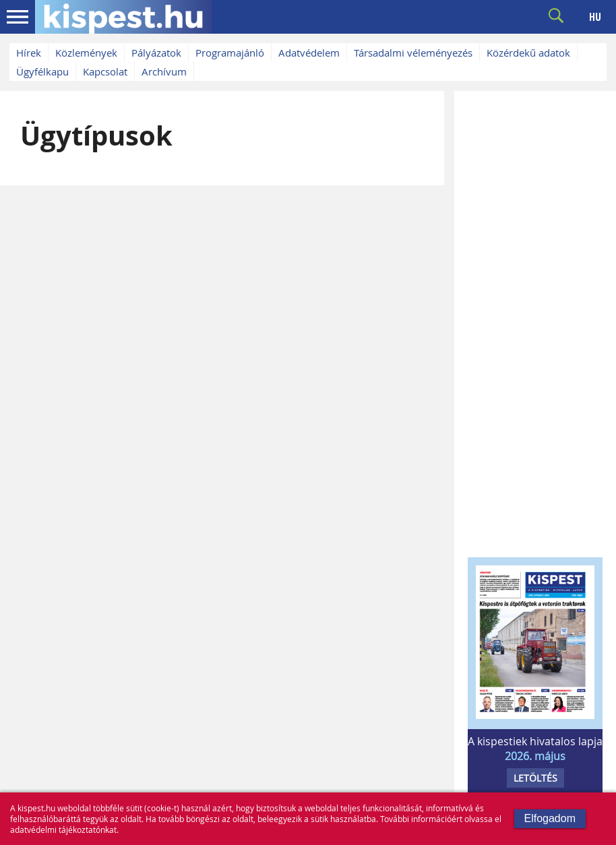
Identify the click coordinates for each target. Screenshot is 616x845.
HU (595, 17)
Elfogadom (550, 818)
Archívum (164, 71)
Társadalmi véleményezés (413, 53)
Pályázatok (156, 53)
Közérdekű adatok (528, 53)
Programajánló (230, 53)
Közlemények (86, 53)
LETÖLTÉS (535, 778)
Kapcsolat (105, 71)
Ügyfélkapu (42, 71)
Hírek (29, 53)
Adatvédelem (309, 53)
